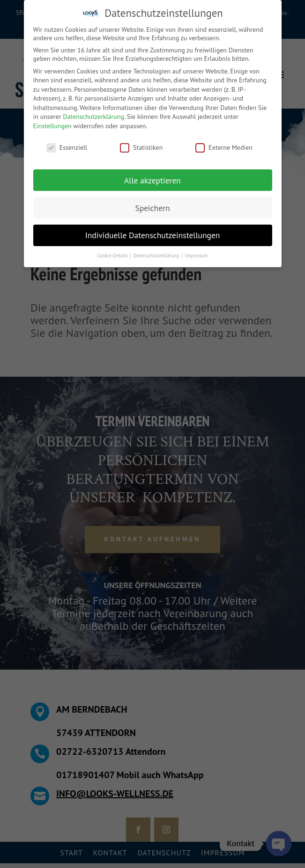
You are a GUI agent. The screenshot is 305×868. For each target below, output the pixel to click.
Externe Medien (224, 147)
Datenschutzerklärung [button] (157, 255)
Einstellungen (52, 126)
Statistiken (141, 147)
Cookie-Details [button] (113, 255)
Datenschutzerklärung (93, 117)
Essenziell (67, 147)
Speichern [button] (152, 208)
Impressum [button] (197, 255)
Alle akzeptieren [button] (152, 180)
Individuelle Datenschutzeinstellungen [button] (153, 235)
